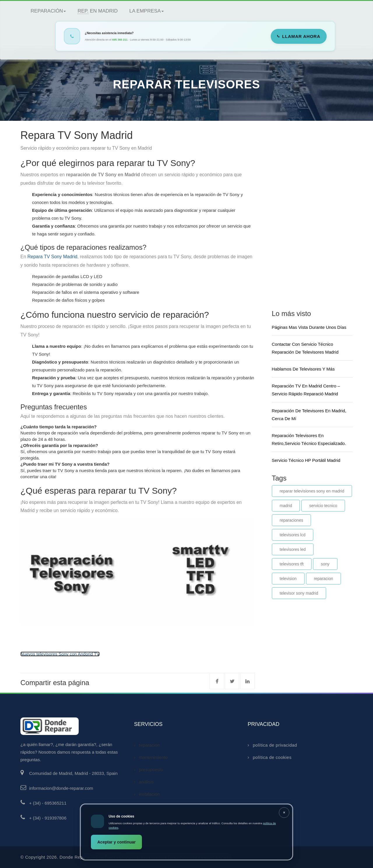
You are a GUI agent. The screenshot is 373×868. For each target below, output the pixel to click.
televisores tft (292, 564)
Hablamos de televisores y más (303, 369)
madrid (286, 506)
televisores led (293, 549)
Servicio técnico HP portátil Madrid (306, 460)
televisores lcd (293, 535)
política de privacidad (272, 745)
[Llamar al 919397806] (77, 821)
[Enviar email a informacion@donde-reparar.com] (77, 792)
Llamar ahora (301, 36)
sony (325, 564)
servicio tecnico (323, 506)
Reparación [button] (48, 11)
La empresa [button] (147, 11)
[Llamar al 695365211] (77, 806)
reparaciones (292, 520)
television (288, 579)
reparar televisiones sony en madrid (312, 491)
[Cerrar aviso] (284, 813)
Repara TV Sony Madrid (52, 257)
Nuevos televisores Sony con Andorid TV (60, 654)
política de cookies (270, 757)
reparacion (323, 579)
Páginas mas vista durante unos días (309, 327)
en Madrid (98, 11)
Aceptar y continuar (116, 842)
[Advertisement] (316, 214)
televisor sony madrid (299, 593)
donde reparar (75, 857)
